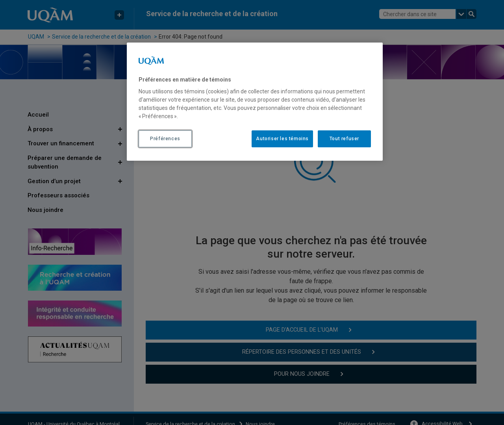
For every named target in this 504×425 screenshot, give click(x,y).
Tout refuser (344, 139)
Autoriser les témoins (282, 139)
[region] (255, 102)
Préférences (165, 139)
